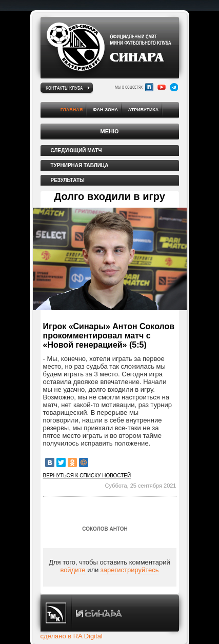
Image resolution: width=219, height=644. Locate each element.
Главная (72, 110)
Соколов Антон (105, 529)
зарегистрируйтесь (130, 570)
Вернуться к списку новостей (87, 476)
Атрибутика (144, 110)
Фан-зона (105, 110)
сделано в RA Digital (72, 636)
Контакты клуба (64, 88)
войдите (73, 570)
